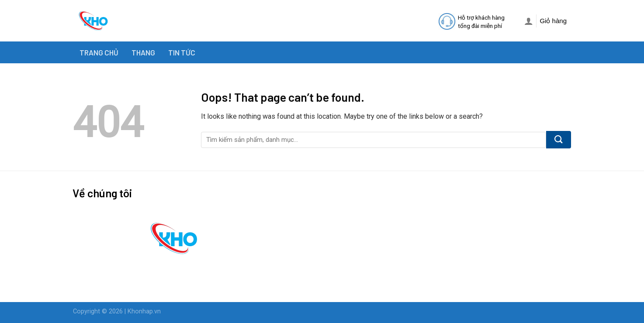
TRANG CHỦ (99, 52)
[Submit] (559, 140)
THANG (143, 52)
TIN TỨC (182, 52)
